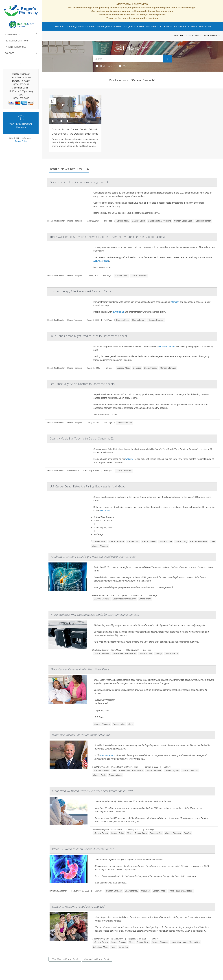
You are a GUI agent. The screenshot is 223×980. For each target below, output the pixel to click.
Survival (188, 833)
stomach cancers (167, 347)
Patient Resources (16, 47)
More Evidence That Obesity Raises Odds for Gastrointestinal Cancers (95, 615)
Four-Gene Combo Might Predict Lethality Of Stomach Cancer (88, 336)
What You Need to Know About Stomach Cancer (83, 849)
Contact (10, 53)
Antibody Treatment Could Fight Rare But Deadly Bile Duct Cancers (93, 557)
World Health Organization (181, 891)
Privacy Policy (21, 141)
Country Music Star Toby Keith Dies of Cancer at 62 (82, 438)
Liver (213, 541)
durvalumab (118, 312)
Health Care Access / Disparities (185, 942)
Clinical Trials (145, 599)
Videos (125, 66)
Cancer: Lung (181, 541)
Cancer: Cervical (118, 942)
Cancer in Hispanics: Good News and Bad (78, 907)
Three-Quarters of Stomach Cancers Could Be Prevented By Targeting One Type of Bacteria (107, 237)
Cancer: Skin (133, 541)
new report (105, 510)
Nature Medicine (101, 261)
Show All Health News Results (97, 959)
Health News (105, 66)
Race (131, 724)
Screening (123, 947)
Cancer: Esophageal (183, 221)
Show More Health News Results (65, 959)
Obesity (158, 653)
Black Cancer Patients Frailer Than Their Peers (80, 669)
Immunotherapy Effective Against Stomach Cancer (81, 291)
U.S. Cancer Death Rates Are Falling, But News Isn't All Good (88, 486)
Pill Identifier (195, 35)
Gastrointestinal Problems (160, 221)
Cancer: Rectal (171, 653)
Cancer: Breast (149, 541)
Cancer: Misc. (123, 221)
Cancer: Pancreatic (199, 541)
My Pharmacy (12, 35)
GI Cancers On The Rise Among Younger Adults (80, 182)
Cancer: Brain (99, 775)
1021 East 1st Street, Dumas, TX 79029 (75, 27)
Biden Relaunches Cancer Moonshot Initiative (81, 735)
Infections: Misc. (100, 947)
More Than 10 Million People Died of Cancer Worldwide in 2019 (92, 791)
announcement (107, 755)
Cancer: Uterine (102, 770)
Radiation (145, 891)
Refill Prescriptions (17, 41)
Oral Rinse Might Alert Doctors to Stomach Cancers (82, 384)
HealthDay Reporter (104, 517)
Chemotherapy (139, 320)
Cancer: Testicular (190, 770)
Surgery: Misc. (123, 320)
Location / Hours (212, 35)
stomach (175, 302)
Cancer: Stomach (203, 221)
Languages (180, 35)
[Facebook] (21, 64)
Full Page (108, 221)
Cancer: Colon (138, 221)
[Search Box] (128, 59)
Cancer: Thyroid (172, 770)
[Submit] (167, 59)
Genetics (137, 368)
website (129, 459)
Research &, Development (131, 770)
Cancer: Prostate (117, 541)
